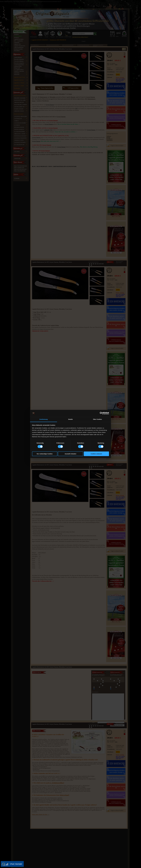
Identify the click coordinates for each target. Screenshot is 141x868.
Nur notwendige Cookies (45, 454)
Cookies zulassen (96, 454)
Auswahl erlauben (70, 454)
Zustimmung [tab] (44, 419)
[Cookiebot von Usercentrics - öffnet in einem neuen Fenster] (101, 413)
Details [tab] (70, 419)
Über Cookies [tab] (97, 419)
